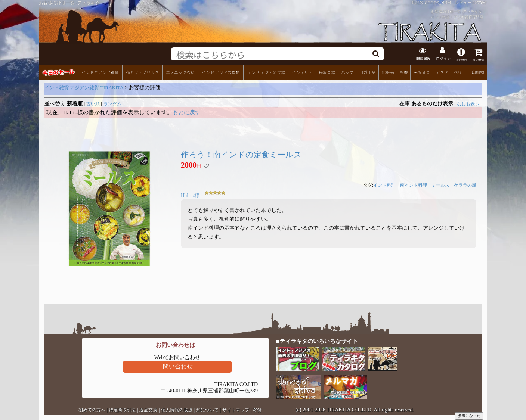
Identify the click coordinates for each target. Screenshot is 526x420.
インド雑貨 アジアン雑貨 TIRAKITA (84, 87)
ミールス (440, 185)
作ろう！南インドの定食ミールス (241, 154)
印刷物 (478, 71)
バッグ (347, 71)
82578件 (480, 3)
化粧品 (388, 71)
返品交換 (148, 409)
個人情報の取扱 (177, 409)
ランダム (112, 103)
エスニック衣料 (180, 71)
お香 (403, 71)
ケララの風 (465, 185)
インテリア (302, 71)
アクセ (442, 71)
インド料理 (384, 185)
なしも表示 (468, 103)
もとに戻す (187, 112)
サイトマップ (236, 409)
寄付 (257, 409)
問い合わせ (178, 366)
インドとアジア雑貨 (100, 71)
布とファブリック (142, 71)
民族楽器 (327, 71)
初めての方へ (92, 409)
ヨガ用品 (368, 71)
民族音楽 (422, 71)
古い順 (93, 103)
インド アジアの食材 (221, 71)
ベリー (460, 71)
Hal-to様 (190, 195)
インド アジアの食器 (266, 71)
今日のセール (58, 71)
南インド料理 (414, 185)
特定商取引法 (122, 409)
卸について (207, 409)
